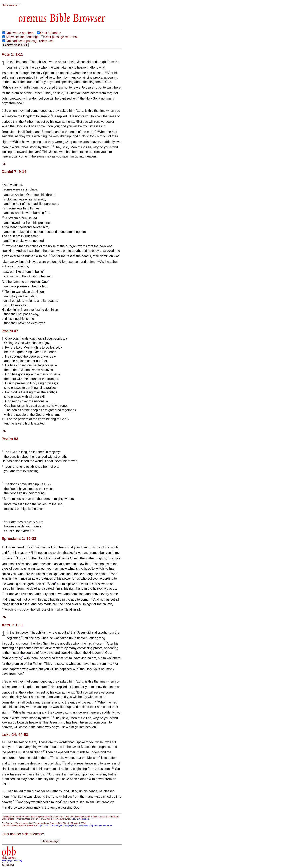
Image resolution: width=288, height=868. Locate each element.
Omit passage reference (61, 37)
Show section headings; (22, 37)
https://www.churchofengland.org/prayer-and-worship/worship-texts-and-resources (75, 826)
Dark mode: (10, 5)
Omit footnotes (51, 33)
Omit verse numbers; (20, 33)
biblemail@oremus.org (12, 861)
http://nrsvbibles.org (80, 819)
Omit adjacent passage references (30, 41)
